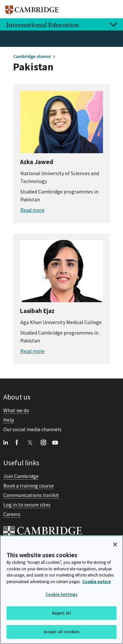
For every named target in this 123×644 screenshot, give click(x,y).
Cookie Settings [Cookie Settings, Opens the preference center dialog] (62, 595)
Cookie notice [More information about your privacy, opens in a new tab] (97, 582)
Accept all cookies (61, 632)
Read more (32, 210)
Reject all (61, 613)
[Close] (115, 545)
